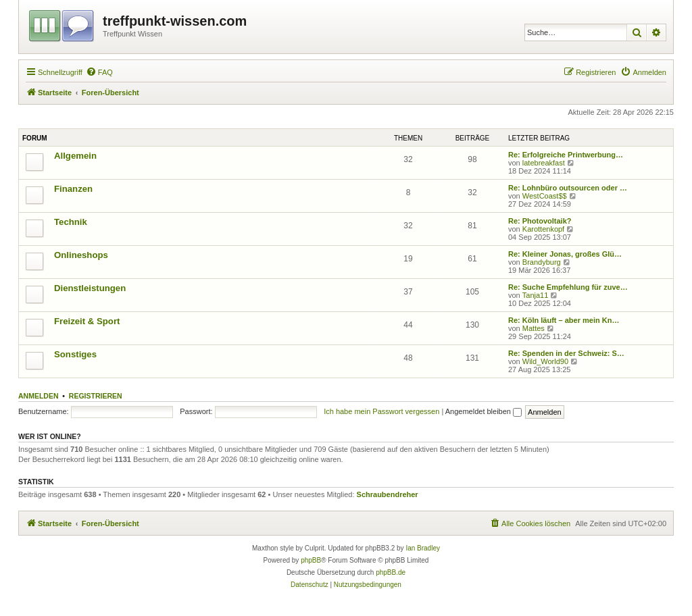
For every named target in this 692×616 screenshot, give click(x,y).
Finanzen (73, 189)
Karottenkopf (543, 229)
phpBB (311, 560)
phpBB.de (391, 572)
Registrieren (96, 396)
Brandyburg (542, 262)
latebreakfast (544, 163)
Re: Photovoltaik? (540, 221)
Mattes (534, 328)
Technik (71, 222)
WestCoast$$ (545, 196)
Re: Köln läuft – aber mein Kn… (564, 320)
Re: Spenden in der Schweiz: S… (566, 353)
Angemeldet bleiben (484, 411)
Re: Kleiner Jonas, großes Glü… (565, 254)
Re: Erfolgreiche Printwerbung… (566, 155)
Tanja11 (536, 295)
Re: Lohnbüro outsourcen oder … (568, 188)
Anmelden (39, 396)
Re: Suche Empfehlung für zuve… (568, 287)
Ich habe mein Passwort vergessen (381, 411)
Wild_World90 (545, 361)
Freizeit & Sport (87, 321)
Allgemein (75, 156)
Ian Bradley (423, 548)
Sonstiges (75, 354)
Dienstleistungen (90, 288)
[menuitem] (99, 72)
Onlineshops (81, 255)
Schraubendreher (388, 494)
